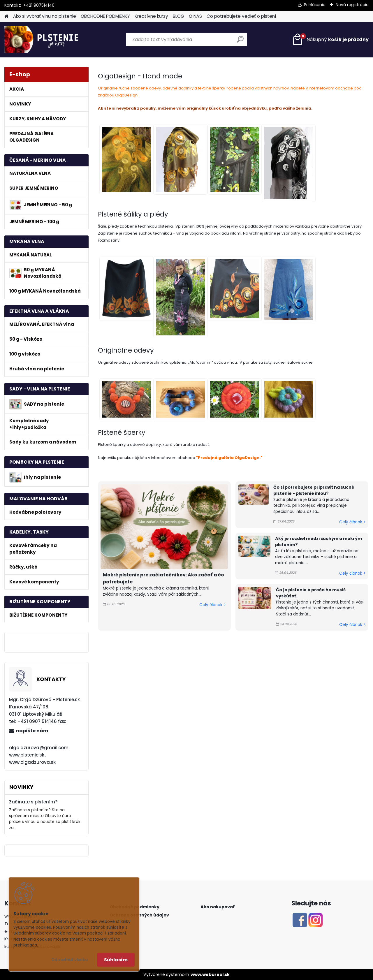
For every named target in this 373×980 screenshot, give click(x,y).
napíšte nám (32, 731)
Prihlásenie (315, 5)
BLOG (178, 16)
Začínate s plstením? (33, 802)
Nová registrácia (352, 5)
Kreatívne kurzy (151, 16)
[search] (240, 42)
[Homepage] (6, 16)
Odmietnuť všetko (70, 960)
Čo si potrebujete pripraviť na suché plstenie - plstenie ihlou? (314, 490)
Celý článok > (212, 605)
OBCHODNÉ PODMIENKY (105, 16)
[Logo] (44, 40)
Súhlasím (116, 960)
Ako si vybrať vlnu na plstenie (45, 16)
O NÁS (195, 16)
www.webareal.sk (210, 974)
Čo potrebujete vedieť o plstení (241, 16)
